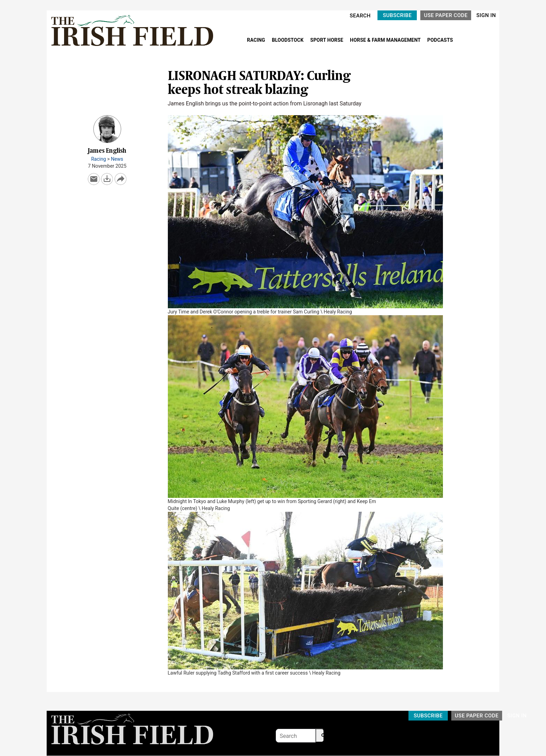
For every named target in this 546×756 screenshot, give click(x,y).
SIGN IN (486, 15)
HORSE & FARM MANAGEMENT (386, 40)
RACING (257, 40)
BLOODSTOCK (288, 40)
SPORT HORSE (327, 40)
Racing (99, 159)
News (117, 159)
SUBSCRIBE (397, 15)
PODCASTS (440, 40)
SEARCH (360, 16)
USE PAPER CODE (446, 15)
